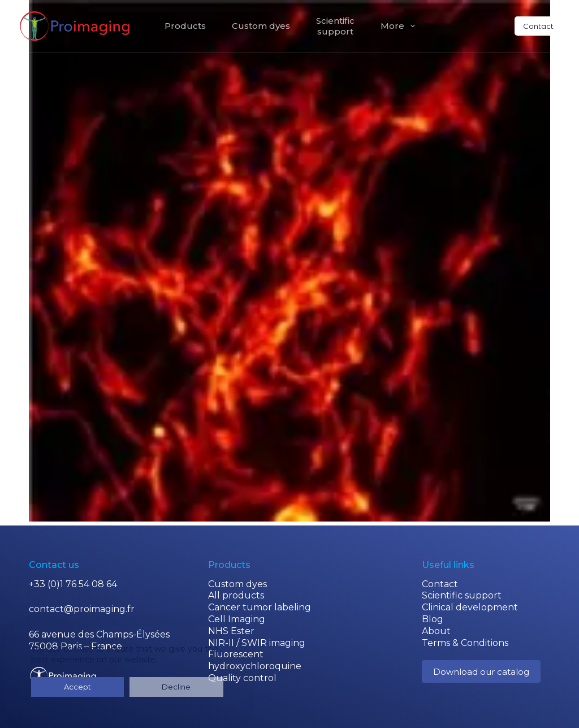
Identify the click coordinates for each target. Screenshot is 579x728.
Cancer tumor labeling (260, 607)
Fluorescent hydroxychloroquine (255, 660)
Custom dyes (261, 26)
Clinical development (470, 607)
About (436, 631)
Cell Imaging (237, 619)
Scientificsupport (335, 26)
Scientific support (462, 595)
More (400, 26)
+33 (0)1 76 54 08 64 (73, 584)
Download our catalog (481, 672)
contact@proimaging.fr (82, 609)
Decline (112, 687)
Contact (538, 26)
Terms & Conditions (465, 643)
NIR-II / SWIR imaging (257, 643)
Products (185, 26)
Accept (56, 687)
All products (236, 595)
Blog (433, 619)
